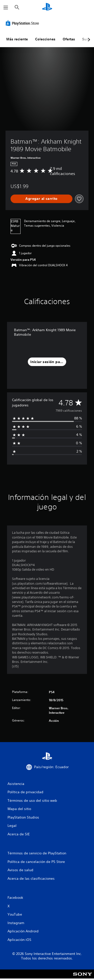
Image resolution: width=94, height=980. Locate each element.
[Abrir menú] (6, 8)
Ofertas (69, 39)
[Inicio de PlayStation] (47, 7)
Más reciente (17, 39)
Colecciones (45, 39)
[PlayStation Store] (23, 23)
